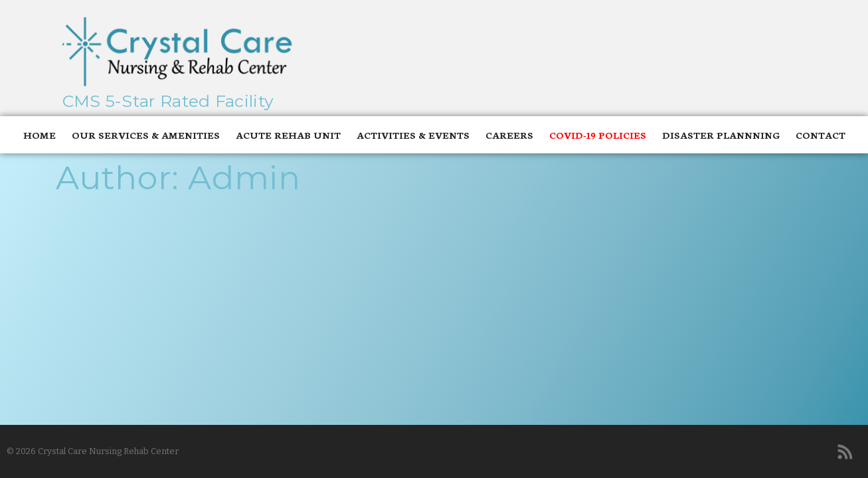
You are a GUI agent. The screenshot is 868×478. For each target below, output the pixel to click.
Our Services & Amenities (146, 135)
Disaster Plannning (721, 135)
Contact (821, 135)
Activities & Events (413, 135)
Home (40, 135)
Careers (509, 135)
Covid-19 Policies (598, 135)
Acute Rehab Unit (288, 135)
